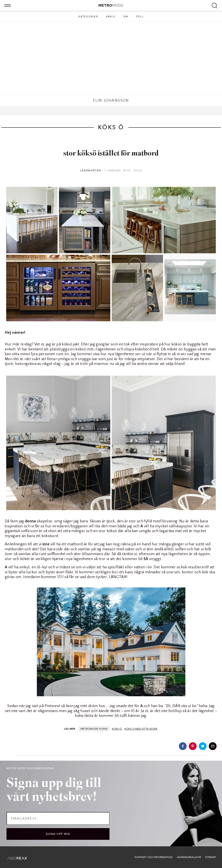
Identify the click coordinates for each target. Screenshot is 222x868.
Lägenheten (91, 170)
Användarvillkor (189, 857)
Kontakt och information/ (154, 857)
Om (126, 17)
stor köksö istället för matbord (111, 154)
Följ (140, 17)
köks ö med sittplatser (141, 729)
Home (103, 729)
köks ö (117, 729)
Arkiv (111, 17)
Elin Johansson (111, 101)
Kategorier (88, 17)
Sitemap (211, 857)
